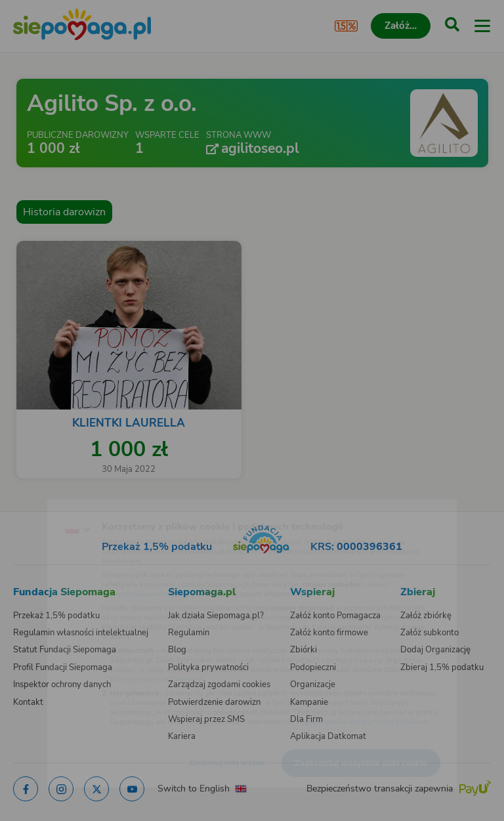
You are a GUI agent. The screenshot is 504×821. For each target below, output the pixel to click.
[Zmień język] (37, 503)
